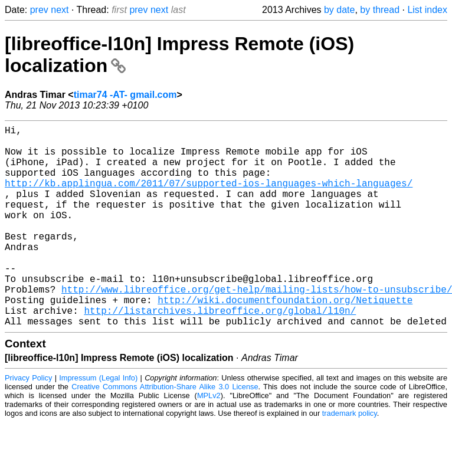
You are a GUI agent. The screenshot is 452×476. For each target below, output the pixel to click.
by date (339, 10)
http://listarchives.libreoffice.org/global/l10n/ (220, 353)
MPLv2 (209, 440)
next (60, 10)
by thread (380, 10)
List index (427, 10)
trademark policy (350, 458)
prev (39, 10)
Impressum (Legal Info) (98, 423)
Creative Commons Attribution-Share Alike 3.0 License (165, 431)
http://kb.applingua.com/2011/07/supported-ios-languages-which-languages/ (209, 197)
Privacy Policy (28, 423)
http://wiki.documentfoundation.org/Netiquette (285, 340)
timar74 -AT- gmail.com (125, 95)
